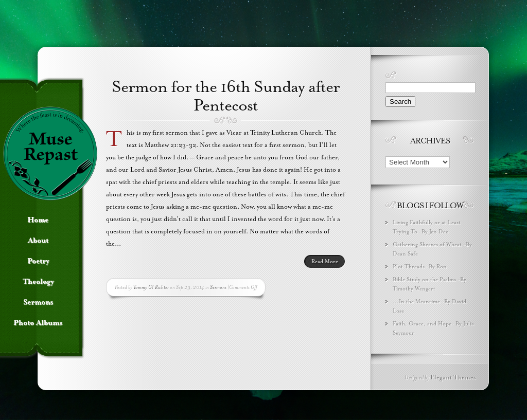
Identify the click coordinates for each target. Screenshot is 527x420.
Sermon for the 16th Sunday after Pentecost (226, 96)
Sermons (218, 287)
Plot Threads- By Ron (420, 267)
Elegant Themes (453, 377)
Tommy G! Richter (151, 287)
